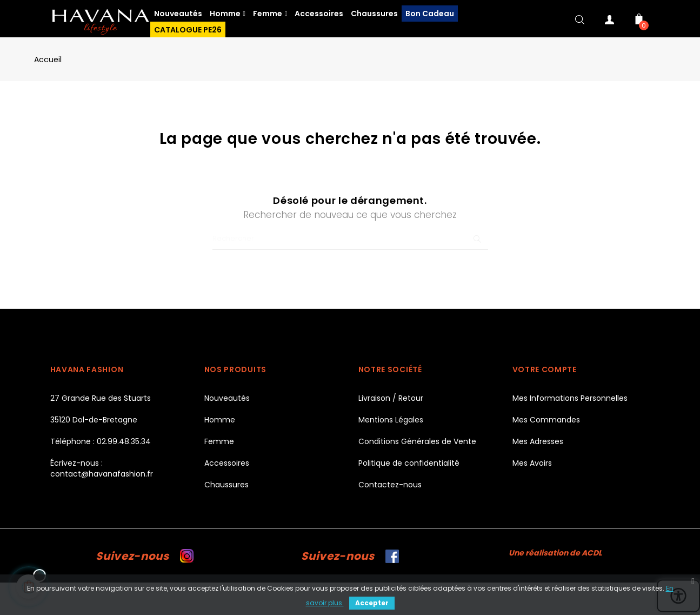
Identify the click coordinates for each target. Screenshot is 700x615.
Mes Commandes (546, 420)
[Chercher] (350, 239)
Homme (220, 420)
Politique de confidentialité (409, 463)
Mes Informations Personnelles (570, 398)
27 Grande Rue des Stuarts (101, 398)
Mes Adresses (538, 441)
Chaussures (226, 485)
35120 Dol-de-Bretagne (94, 420)
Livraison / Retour (391, 398)
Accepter (372, 603)
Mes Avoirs (532, 463)
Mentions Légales (391, 420)
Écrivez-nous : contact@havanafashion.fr (102, 468)
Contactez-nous (390, 485)
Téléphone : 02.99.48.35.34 (101, 441)
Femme (219, 441)
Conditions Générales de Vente (417, 441)
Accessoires (227, 463)
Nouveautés (227, 398)
